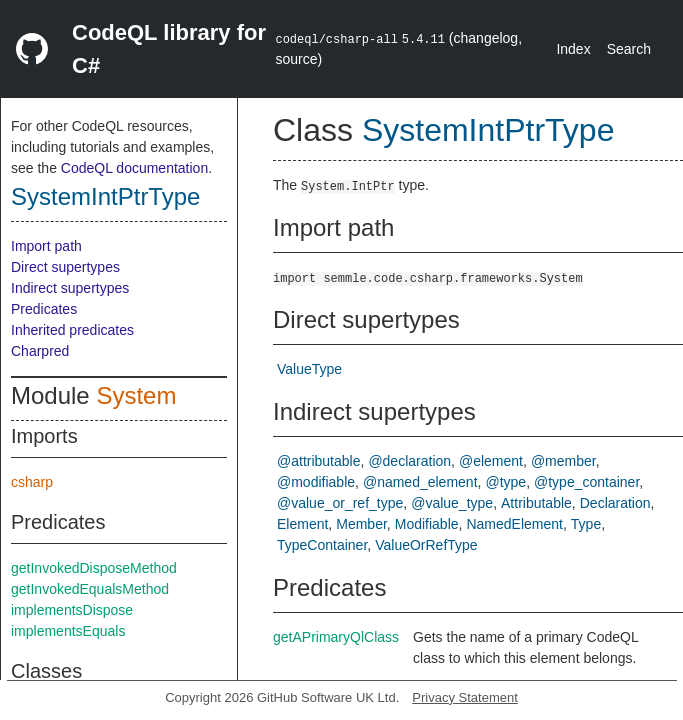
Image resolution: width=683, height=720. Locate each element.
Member (361, 524)
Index (573, 49)
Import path (46, 246)
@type (505, 482)
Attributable (536, 503)
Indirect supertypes (70, 288)
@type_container (586, 482)
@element (491, 461)
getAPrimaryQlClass (336, 637)
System (136, 395)
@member (563, 461)
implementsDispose (72, 610)
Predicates (44, 309)
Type (586, 524)
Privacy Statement (465, 697)
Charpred (40, 351)
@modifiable (316, 482)
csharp (32, 482)
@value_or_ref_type (340, 503)
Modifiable (427, 524)
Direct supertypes (65, 267)
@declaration (409, 461)
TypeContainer (322, 545)
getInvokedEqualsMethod (90, 589)
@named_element (420, 482)
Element (302, 524)
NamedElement (514, 524)
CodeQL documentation (134, 168)
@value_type (452, 503)
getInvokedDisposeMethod (94, 568)
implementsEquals (68, 631)
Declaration (615, 503)
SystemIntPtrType (105, 196)
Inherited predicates (72, 330)
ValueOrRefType (426, 545)
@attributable (318, 461)
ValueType (309, 369)
